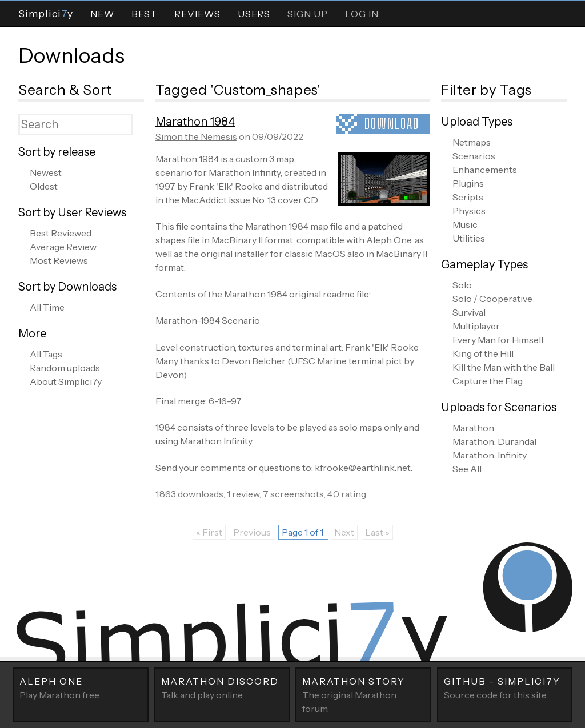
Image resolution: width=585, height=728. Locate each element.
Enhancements (485, 170)
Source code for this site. (505, 687)
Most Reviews (59, 260)
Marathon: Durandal (494, 441)
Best (144, 14)
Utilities (469, 238)
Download (392, 124)
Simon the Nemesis (196, 136)
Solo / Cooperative (492, 299)
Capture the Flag (488, 381)
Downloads (71, 55)
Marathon (473, 428)
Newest (46, 172)
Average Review (63, 247)
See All (467, 469)
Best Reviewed (61, 233)
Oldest (44, 186)
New (102, 14)
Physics (469, 211)
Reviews (197, 14)
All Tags (46, 354)
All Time (47, 307)
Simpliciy (46, 13)
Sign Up (308, 14)
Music (465, 224)
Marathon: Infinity (490, 455)
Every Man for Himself (498, 340)
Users (254, 14)
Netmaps (472, 142)
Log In (362, 14)
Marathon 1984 (195, 122)
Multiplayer (476, 326)
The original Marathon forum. (363, 694)
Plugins (468, 183)
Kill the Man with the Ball (504, 367)
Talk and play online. (222, 687)
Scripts (468, 197)
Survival (469, 312)
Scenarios (474, 156)
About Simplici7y (66, 381)
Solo (462, 285)
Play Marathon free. (81, 687)
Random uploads (65, 368)
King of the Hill (483, 353)
